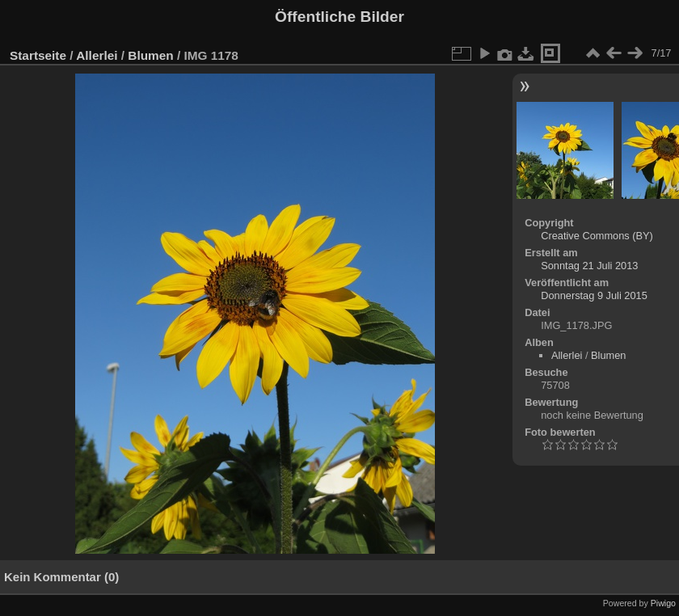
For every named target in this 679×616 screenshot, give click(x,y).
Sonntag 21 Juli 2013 (589, 266)
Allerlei (97, 55)
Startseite (38, 55)
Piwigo (663, 603)
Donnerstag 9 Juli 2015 (594, 295)
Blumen (150, 55)
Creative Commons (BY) (597, 236)
